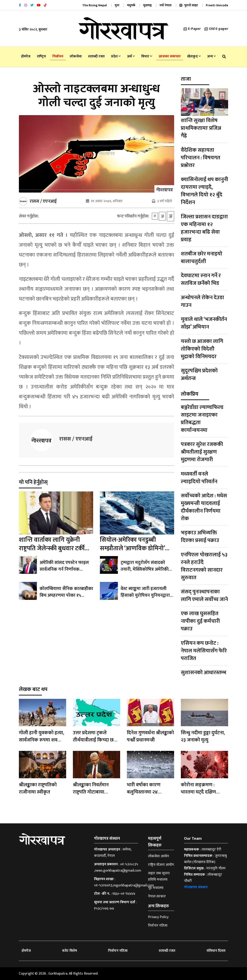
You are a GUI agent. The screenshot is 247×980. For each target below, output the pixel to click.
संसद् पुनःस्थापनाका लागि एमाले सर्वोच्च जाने (204, 596)
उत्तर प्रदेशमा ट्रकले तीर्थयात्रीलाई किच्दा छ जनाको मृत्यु (93, 740)
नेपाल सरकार (157, 896)
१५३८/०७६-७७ (104, 909)
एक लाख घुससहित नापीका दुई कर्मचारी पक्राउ (200, 621)
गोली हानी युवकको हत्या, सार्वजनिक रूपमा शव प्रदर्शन (42, 740)
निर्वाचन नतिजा (158, 926)
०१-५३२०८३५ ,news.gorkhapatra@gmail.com (118, 867)
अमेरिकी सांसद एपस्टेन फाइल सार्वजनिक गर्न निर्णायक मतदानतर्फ (64, 570)
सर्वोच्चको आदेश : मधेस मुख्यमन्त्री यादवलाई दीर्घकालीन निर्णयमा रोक (204, 507)
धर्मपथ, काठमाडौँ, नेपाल (113, 853)
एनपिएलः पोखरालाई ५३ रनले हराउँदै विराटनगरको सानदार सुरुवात (204, 566)
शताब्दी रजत (96, 56)
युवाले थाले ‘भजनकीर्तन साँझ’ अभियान (204, 323)
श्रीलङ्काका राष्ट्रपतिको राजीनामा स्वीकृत (38, 788)
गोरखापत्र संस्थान (196, 887)
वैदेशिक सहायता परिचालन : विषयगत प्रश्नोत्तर (201, 158)
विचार (147, 56)
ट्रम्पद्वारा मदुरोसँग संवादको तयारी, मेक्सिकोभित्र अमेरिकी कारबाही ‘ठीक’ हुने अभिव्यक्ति (145, 570)
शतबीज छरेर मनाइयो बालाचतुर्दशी (202, 258)
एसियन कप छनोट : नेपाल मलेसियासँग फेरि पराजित (204, 651)
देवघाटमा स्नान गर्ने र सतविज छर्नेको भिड (201, 279)
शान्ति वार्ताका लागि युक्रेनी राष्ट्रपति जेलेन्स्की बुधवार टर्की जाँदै (52, 549)
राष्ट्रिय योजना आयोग (161, 865)
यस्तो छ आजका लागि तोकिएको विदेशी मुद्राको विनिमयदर (202, 349)
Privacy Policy (158, 917)
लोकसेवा (76, 56)
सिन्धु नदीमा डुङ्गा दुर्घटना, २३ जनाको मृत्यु (203, 736)
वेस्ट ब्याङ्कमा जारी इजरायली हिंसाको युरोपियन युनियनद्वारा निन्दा (145, 596)
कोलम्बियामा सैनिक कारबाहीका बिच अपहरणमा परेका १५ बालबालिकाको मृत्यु (66, 596)
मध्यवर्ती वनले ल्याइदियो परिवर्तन (199, 478)
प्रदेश (116, 56)
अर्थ (131, 56)
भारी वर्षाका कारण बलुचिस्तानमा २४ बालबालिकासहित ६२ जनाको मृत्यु (147, 796)
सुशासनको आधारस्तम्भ (204, 673)
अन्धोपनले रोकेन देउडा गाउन (202, 301)
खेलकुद (194, 56)
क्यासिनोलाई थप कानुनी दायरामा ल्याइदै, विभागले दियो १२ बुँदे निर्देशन (204, 191)
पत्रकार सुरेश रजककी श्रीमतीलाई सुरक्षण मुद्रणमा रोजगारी (202, 452)
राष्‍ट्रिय (41, 56)
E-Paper (192, 29)
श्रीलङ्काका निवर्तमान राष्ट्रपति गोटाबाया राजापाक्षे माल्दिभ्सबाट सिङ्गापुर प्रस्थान (93, 796)
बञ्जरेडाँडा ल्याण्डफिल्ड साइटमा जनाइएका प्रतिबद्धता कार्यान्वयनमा (202, 419)
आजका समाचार (170, 56)
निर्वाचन (58, 56)
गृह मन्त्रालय (156, 888)
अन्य (211, 56)
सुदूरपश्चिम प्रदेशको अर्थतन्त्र (199, 375)
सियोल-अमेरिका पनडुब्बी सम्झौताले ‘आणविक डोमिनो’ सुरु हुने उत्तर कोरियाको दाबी (132, 549)
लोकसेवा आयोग (158, 856)
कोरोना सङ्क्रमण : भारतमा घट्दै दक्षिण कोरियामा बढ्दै (198, 792)
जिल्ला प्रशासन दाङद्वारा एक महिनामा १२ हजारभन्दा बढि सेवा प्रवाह (204, 228)
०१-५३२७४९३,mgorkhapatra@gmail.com (124, 885)
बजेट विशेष (70, 951)
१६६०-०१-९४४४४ (124, 894)
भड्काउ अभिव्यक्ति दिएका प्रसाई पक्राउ (200, 537)
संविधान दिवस (216, 951)
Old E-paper (216, 29)
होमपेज (26, 56)
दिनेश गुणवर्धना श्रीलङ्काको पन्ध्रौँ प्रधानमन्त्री (150, 736)
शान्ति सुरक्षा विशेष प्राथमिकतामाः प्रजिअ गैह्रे (201, 128)
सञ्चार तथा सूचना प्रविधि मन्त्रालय (159, 876)
